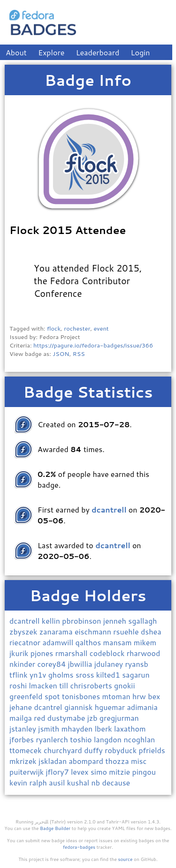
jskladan (54, 761)
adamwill (59, 642)
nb (97, 782)
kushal (79, 782)
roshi (19, 685)
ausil (58, 782)
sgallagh (142, 621)
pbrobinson (83, 621)
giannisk (80, 707)
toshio (82, 739)
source (126, 859)
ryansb (137, 664)
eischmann (94, 631)
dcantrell (26, 621)
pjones (43, 653)
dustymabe (67, 718)
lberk (104, 728)
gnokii (124, 685)
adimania (142, 707)
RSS (79, 354)
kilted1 (109, 675)
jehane (22, 707)
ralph (39, 782)
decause (116, 782)
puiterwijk (28, 772)
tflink (19, 675)
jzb (93, 718)
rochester (77, 328)
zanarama (57, 631)
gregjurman (119, 718)
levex (81, 772)
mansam (119, 642)
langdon (109, 739)
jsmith (50, 728)
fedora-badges (79, 847)
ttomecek (27, 750)
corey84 (52, 664)
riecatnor (26, 642)
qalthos (89, 642)
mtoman (118, 696)
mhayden (78, 728)
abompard (87, 761)
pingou (144, 772)
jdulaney (110, 664)
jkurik (20, 653)
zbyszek (24, 631)
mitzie (120, 772)
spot (53, 696)
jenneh (116, 621)
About (16, 52)
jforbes (23, 739)
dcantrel (49, 707)
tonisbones (82, 696)
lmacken (44, 685)
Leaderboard (98, 52)
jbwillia (81, 664)
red (41, 718)
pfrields (152, 750)
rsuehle (127, 631)
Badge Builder (55, 828)
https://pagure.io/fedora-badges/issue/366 (93, 345)
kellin (52, 621)
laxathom (130, 728)
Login (141, 52)
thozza (118, 761)
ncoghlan (139, 739)
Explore (51, 52)
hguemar (111, 707)
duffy (94, 750)
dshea (151, 631)
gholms (62, 675)
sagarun (136, 675)
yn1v (39, 675)
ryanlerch (53, 739)
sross (86, 675)
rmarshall (73, 653)
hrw (140, 696)
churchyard (64, 750)
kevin (19, 782)
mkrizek (24, 761)
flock (54, 328)
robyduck (122, 750)
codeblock (108, 653)
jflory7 (58, 772)
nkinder (23, 664)
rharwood (144, 653)
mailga (22, 718)
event (101, 328)
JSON (61, 354)
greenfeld (27, 696)
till (65, 685)
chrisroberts (92, 685)
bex (154, 696)
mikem (145, 642)
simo (100, 772)
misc (139, 761)
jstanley (24, 728)
